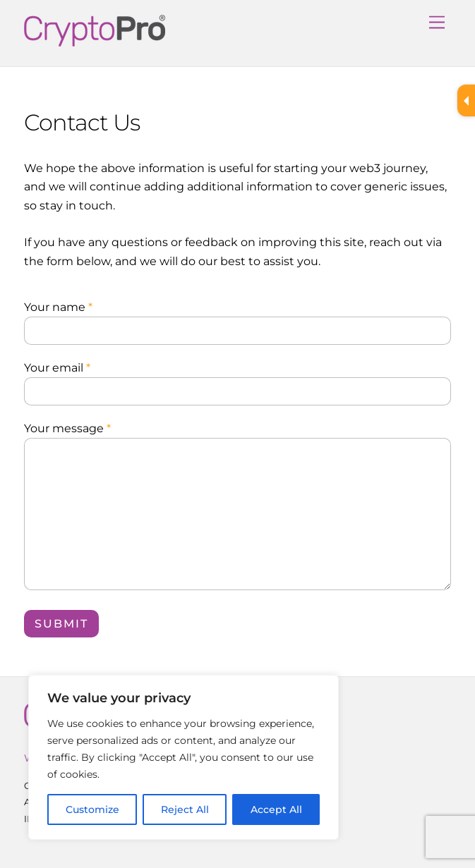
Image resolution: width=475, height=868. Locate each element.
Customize (92, 809)
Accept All (276, 809)
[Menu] (437, 19)
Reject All (185, 809)
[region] (184, 757)
